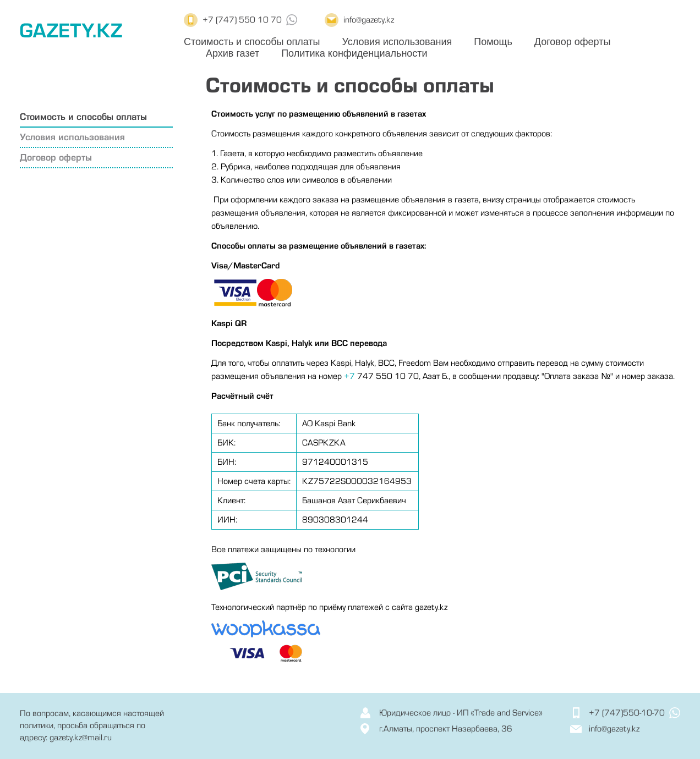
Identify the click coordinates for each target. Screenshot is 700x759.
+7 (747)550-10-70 (627, 713)
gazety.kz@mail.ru (81, 738)
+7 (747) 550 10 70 (242, 20)
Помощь (493, 42)
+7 (349, 376)
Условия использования (397, 42)
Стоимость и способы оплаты (252, 42)
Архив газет (233, 53)
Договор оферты (573, 42)
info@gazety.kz (369, 20)
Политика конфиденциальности (354, 53)
